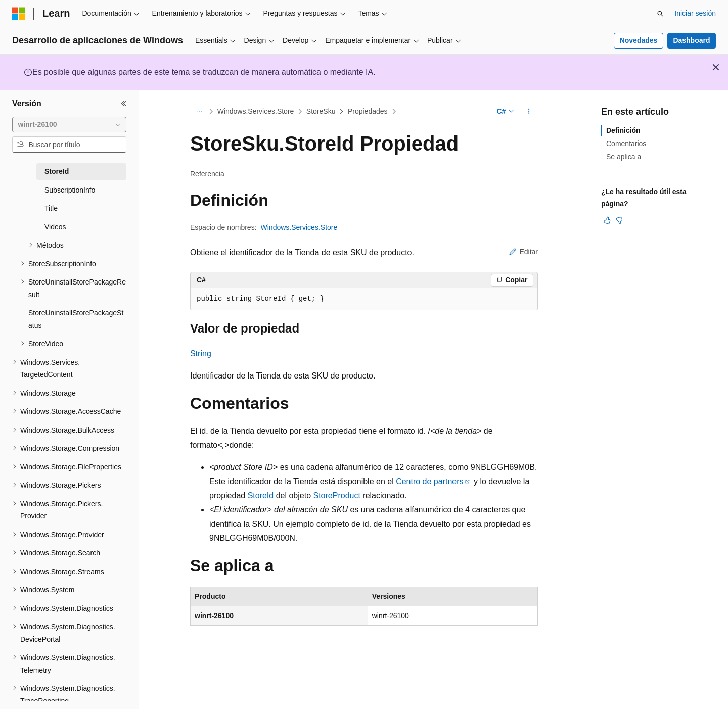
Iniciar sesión (695, 13)
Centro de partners (429, 481)
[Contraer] (124, 104)
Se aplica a (624, 157)
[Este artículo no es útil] (619, 220)
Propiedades (368, 111)
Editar (524, 252)
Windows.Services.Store (256, 111)
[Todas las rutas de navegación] (199, 112)
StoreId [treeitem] (57, 171)
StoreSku (321, 111)
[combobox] (69, 125)
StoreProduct (337, 495)
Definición (623, 130)
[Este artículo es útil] (607, 220)
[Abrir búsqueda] (660, 14)
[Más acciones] (529, 112)
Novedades (639, 40)
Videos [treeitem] (55, 227)
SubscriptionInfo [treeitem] (70, 190)
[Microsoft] (19, 14)
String (201, 353)
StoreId (261, 495)
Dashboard (691, 40)
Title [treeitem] (51, 208)
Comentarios (626, 144)
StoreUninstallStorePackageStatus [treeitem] (76, 319)
